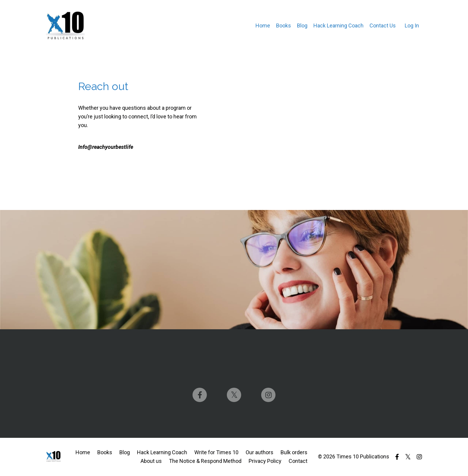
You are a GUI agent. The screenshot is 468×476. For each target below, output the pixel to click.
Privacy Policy (265, 461)
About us (151, 461)
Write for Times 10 (216, 452)
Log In (412, 25)
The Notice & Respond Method (205, 461)
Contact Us (383, 25)
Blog (302, 25)
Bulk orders (294, 452)
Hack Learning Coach (338, 25)
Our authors (260, 452)
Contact (298, 461)
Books (284, 25)
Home (263, 25)
